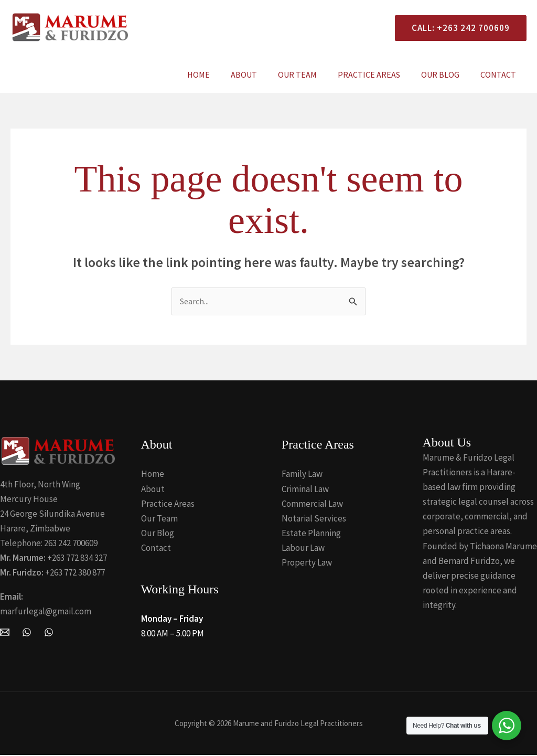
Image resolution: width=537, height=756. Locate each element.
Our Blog (447, 74)
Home (222, 74)
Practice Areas (379, 74)
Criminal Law (305, 489)
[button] (457, 28)
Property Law (307, 563)
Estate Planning (311, 534)
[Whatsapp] (49, 633)
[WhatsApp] (27, 633)
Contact (500, 74)
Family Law (302, 475)
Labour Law (303, 548)
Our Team (312, 74)
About (263, 74)
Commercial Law (312, 504)
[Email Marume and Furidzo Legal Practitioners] (5, 633)
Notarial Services (314, 519)
